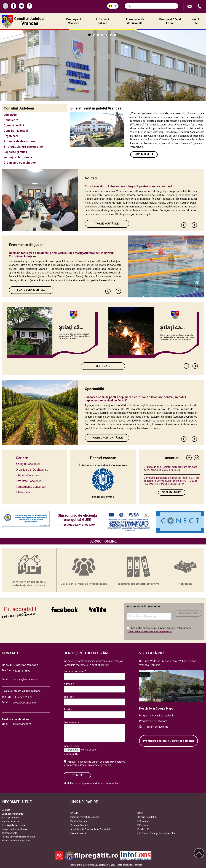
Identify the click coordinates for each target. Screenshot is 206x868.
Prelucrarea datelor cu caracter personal (168, 741)
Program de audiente (156, 727)
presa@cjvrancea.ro (24, 703)
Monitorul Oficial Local (170, 21)
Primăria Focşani (79, 821)
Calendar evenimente (12, 814)
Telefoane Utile (9, 833)
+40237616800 (22, 671)
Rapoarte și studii (15, 152)
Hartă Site (195, 21)
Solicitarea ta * (72, 722)
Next (194, 225)
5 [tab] (106, 35)
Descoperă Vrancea (74, 21)
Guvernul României (80, 825)
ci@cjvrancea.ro (22, 724)
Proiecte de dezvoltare (19, 141)
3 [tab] (98, 35)
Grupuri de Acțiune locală (15, 829)
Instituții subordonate (18, 157)
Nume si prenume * (75, 671)
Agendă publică (14, 125)
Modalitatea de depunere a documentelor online (91, 783)
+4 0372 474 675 (23, 697)
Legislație (10, 115)
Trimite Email (190, 6)
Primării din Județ (11, 821)
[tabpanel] (103, 65)
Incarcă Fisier (71, 746)
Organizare (11, 136)
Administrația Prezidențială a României (90, 829)
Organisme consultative (20, 163)
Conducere (11, 120)
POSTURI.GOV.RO (103, 497)
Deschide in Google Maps (156, 709)
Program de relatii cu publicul (156, 716)
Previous (184, 225)
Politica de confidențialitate (16, 841)
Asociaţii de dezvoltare (14, 825)
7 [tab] (115, 35)
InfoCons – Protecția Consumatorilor (156, 833)
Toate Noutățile (107, 224)
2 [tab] (94, 35)
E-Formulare (144, 825)
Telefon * (69, 697)
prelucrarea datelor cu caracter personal (150, 631)
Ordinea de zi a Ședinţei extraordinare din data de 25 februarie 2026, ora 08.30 (170, 469)
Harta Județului (78, 833)
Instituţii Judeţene (11, 818)
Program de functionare (153, 721)
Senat (140, 813)
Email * (68, 710)
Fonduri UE (143, 829)
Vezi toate (103, 366)
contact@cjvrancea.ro (26, 680)
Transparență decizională (135, 21)
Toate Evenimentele (31, 290)
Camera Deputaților (147, 817)
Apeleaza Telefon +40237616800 (200, 6)
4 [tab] (102, 35)
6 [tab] (111, 35)
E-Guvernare (144, 821)
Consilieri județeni (16, 131)
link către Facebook (65, 610)
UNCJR (74, 813)
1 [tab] (89, 35)
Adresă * (69, 684)
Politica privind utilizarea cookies (19, 837)
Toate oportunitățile (107, 438)
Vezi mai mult (144, 154)
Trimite (77, 775)
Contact (6, 810)
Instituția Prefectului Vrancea (85, 817)
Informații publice (102, 21)
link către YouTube (97, 610)
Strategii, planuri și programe (23, 147)
